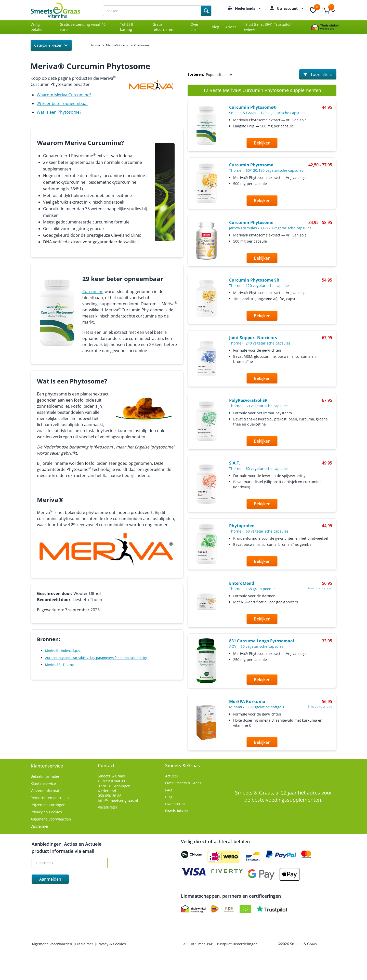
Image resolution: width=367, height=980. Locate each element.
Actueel (172, 776)
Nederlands (249, 8)
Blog (215, 27)
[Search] (206, 11)
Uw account (291, 8)
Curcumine (93, 292)
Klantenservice (43, 783)
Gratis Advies (177, 811)
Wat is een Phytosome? (59, 112)
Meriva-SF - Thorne (59, 665)
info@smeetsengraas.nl (118, 800)
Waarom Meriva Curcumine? (64, 95)
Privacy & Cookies (112, 944)
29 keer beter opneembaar (62, 103)
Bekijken (262, 143)
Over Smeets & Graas (183, 783)
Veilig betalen (37, 27)
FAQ (169, 790)
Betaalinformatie (45, 776)
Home (96, 45)
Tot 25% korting (127, 27)
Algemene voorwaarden (51, 819)
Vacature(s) (107, 807)
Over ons (194, 27)
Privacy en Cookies (46, 812)
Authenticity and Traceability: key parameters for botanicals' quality (96, 658)
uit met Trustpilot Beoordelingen (221, 944)
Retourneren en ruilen (50, 798)
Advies (231, 27)
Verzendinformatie (47, 791)
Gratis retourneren (163, 27)
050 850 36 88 (110, 796)
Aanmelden (50, 879)
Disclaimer (40, 826)
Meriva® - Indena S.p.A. (63, 651)
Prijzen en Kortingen (48, 805)
